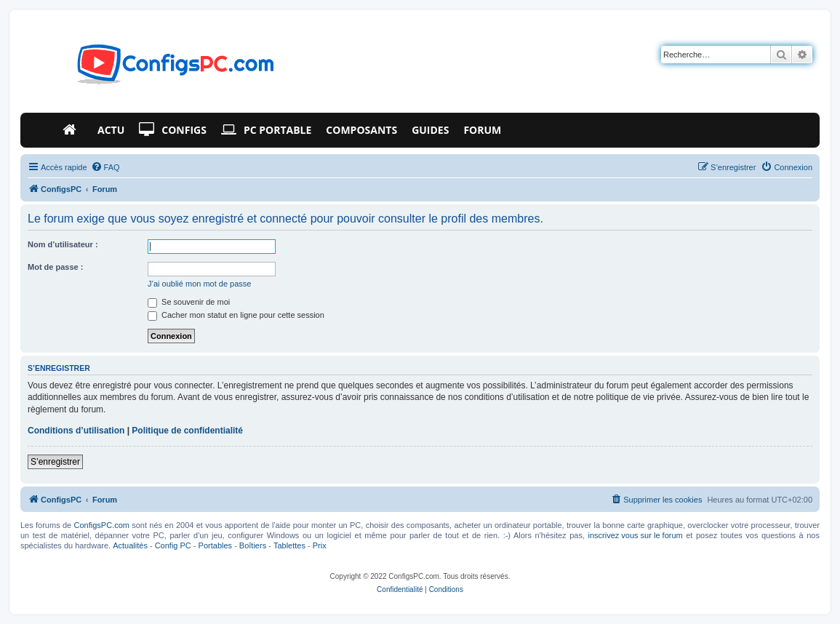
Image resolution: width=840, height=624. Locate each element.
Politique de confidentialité (187, 431)
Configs (173, 130)
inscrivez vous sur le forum (635, 535)
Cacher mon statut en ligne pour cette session (236, 315)
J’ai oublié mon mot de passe (199, 284)
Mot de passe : (55, 267)
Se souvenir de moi (189, 302)
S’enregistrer (55, 462)
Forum (482, 130)
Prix (320, 545)
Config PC (173, 545)
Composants (361, 130)
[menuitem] (105, 167)
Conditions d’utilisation (76, 431)
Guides (430, 130)
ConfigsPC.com (102, 525)
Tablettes (289, 545)
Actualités (130, 545)
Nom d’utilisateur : (63, 244)
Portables (215, 545)
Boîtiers (253, 545)
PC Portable (266, 130)
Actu (111, 130)
